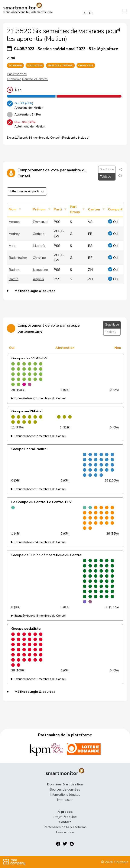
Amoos (14, 222)
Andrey (14, 234)
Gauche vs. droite (35, 79)
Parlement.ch (17, 74)
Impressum (65, 800)
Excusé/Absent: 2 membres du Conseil (40, 436)
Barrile (14, 279)
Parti (58, 209)
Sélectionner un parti (27, 191)
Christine (39, 258)
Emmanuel (41, 222)
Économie (14, 79)
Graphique (107, 169)
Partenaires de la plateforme (65, 827)
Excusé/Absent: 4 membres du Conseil (40, 542)
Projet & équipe (65, 817)
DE (85, 13)
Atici (12, 246)
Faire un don (65, 832)
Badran (14, 270)
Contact (65, 822)
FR (91, 13)
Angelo (38, 279)
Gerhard (39, 234)
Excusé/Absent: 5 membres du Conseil (40, 616)
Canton (94, 209)
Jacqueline (40, 270)
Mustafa (39, 246)
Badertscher (18, 258)
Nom (13, 209)
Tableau (105, 177)
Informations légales (65, 795)
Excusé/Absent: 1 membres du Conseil (40, 398)
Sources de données (65, 789)
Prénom (39, 209)
